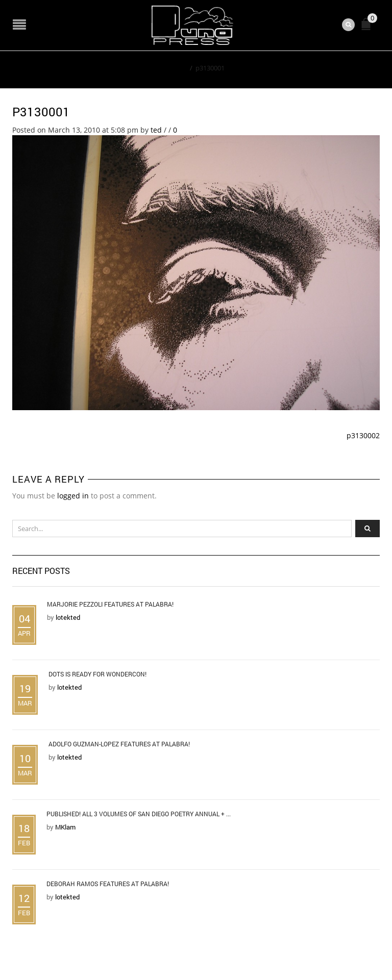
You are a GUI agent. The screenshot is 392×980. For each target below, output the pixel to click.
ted (156, 130)
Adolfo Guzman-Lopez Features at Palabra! (119, 744)
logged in (73, 496)
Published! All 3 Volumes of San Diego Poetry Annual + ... (139, 814)
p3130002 (363, 435)
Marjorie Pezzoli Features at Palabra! (110, 604)
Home (177, 68)
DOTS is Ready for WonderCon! (97, 674)
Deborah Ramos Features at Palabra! (108, 884)
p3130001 (41, 112)
